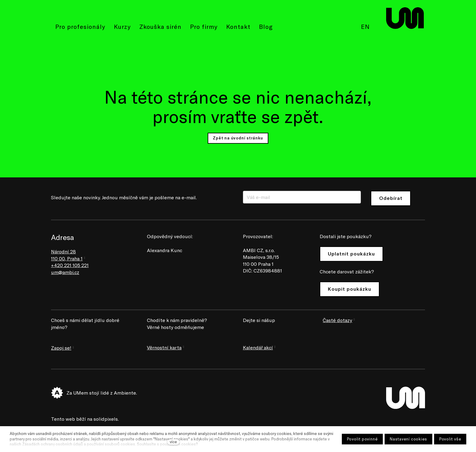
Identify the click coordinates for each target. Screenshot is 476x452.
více (173, 442)
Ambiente (125, 393)
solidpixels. (106, 419)
